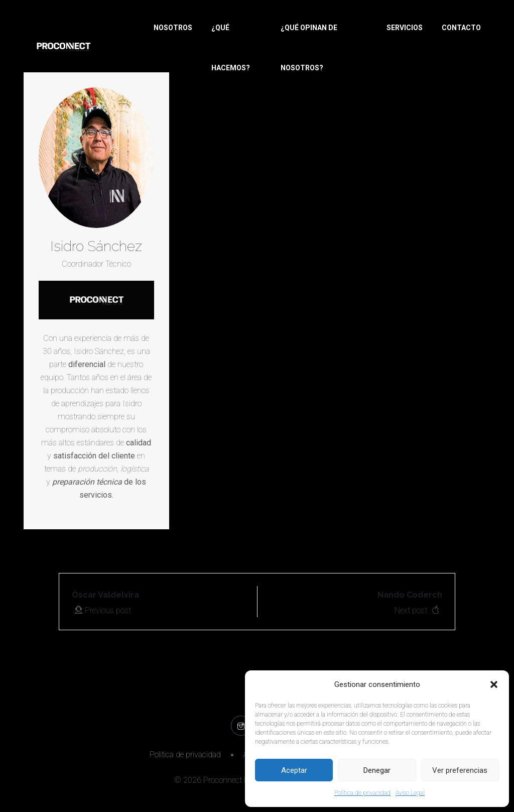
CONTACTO (461, 28)
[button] (494, 684)
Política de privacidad (362, 793)
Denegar (377, 770)
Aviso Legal (410, 793)
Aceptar (294, 770)
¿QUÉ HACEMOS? (231, 48)
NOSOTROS (173, 28)
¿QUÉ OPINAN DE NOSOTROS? (309, 48)
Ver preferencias (460, 770)
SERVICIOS (405, 28)
